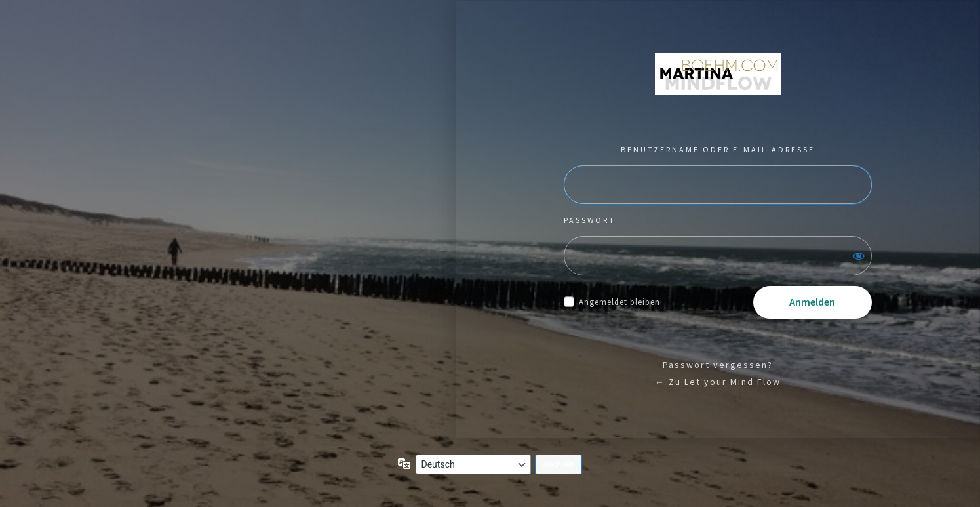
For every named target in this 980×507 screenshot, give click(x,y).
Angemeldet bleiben (619, 302)
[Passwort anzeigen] (859, 256)
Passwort (590, 220)
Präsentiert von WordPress (718, 74)
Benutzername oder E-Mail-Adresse (718, 149)
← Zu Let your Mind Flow (718, 382)
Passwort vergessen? (718, 365)
